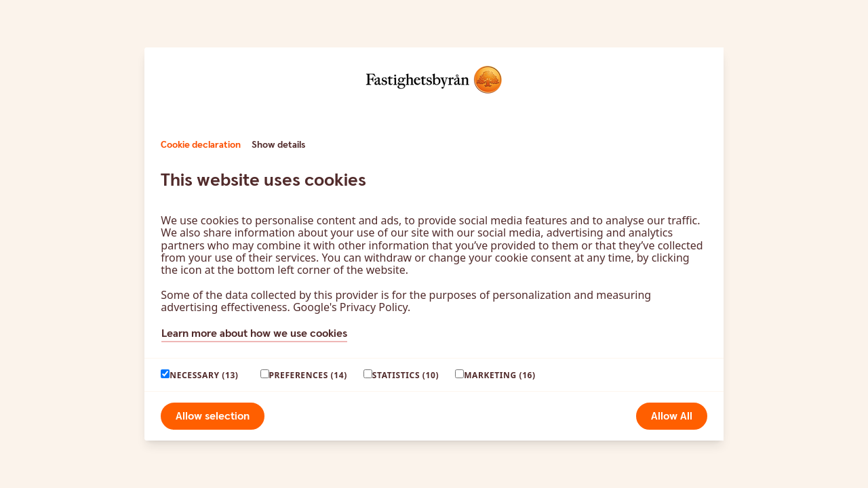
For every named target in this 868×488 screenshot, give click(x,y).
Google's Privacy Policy (350, 307)
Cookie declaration (201, 145)
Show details (278, 145)
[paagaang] (165, 374)
